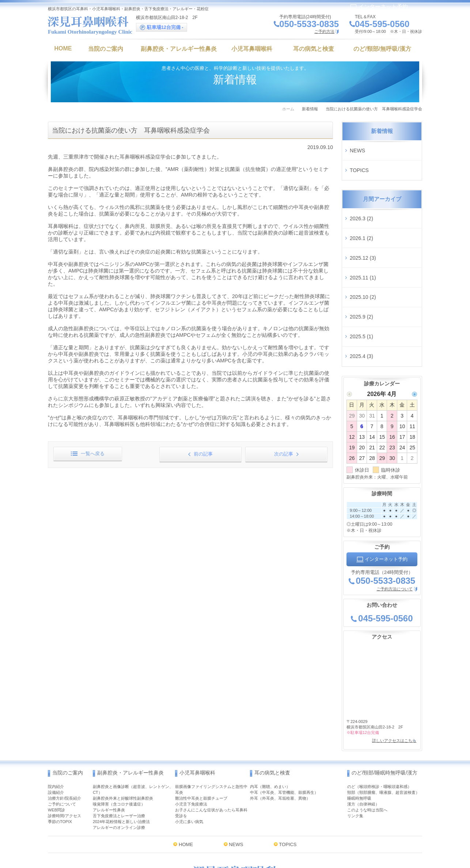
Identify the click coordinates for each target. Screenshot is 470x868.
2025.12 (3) (363, 234)
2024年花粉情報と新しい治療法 (121, 764)
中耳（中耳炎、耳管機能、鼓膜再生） (284, 734)
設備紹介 (56, 734)
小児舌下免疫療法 (191, 746)
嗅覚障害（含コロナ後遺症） (119, 746)
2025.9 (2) (361, 277)
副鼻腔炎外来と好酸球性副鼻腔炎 (123, 740)
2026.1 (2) (361, 220)
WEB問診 (56, 752)
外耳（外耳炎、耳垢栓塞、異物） (280, 740)
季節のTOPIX (60, 764)
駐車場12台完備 (162, 28)
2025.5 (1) (361, 292)
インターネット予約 (379, 6)
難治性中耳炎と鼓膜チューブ (201, 740)
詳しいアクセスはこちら (392, 685)
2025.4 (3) (361, 306)
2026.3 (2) (361, 205)
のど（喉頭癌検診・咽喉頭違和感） (379, 728)
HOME (186, 786)
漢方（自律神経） (363, 746)
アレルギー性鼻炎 (109, 752)
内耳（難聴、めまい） (270, 728)
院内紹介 (56, 728)
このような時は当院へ (367, 752)
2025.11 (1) (363, 248)
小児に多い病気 (189, 764)
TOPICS (359, 162)
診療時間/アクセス (65, 758)
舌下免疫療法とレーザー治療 (119, 758)
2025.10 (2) (363, 263)
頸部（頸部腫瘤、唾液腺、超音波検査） (383, 734)
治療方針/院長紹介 (65, 740)
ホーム (288, 109)
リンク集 (355, 758)
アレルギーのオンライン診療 (119, 769)
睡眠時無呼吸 (359, 740)
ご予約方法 (324, 31)
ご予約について (62, 746)
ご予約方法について (395, 536)
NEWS (357, 148)
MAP (278, 834)
